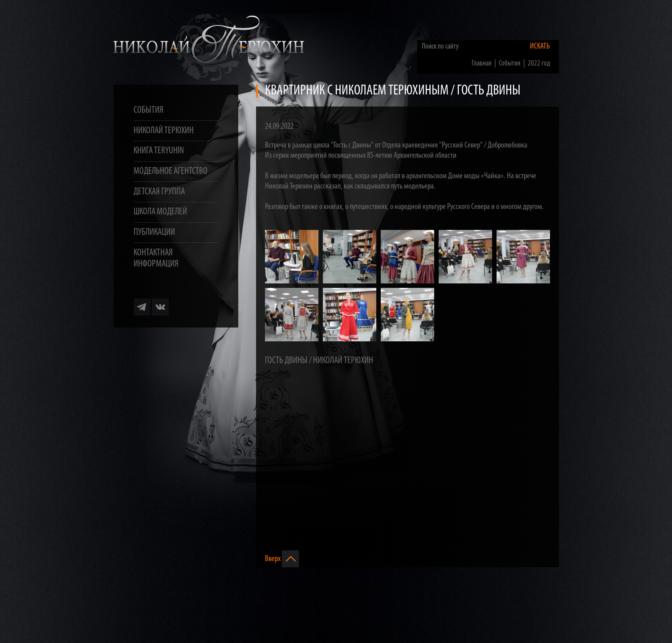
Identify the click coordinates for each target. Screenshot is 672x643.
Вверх (282, 559)
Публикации (154, 232)
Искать (540, 47)
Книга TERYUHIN (159, 151)
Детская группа (159, 192)
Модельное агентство (171, 171)
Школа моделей (160, 212)
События (149, 110)
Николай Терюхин (164, 131)
